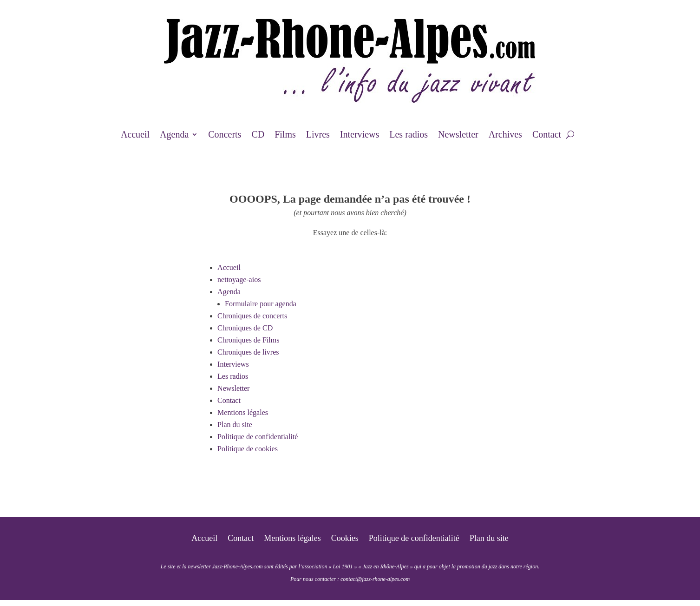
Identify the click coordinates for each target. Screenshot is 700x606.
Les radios (409, 135)
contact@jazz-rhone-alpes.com (375, 579)
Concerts (225, 135)
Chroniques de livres (248, 352)
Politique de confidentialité (258, 437)
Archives (505, 135)
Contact (547, 135)
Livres (318, 135)
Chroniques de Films (248, 340)
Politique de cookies (248, 449)
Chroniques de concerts (252, 316)
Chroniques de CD (245, 328)
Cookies (345, 539)
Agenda (174, 135)
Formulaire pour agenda (261, 304)
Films (285, 135)
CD (258, 135)
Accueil (135, 135)
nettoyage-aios (239, 280)
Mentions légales (243, 412)
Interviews (360, 135)
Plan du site (235, 425)
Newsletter (458, 135)
